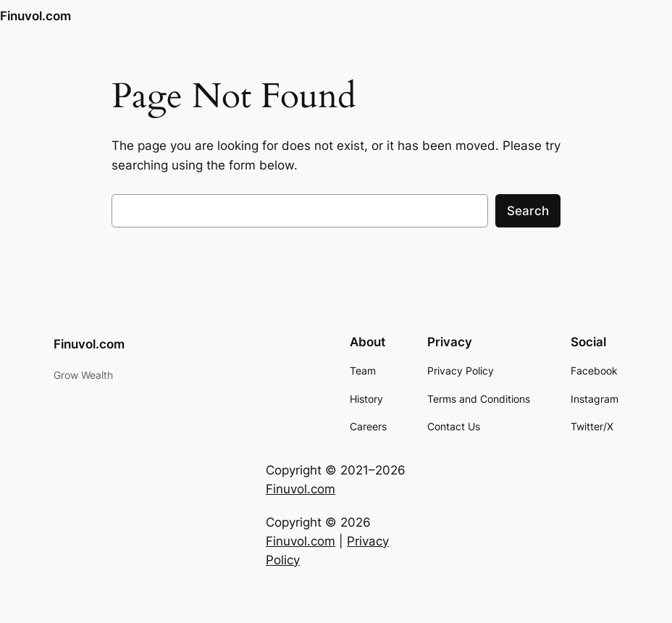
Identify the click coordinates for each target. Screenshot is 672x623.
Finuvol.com (35, 16)
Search (528, 211)
